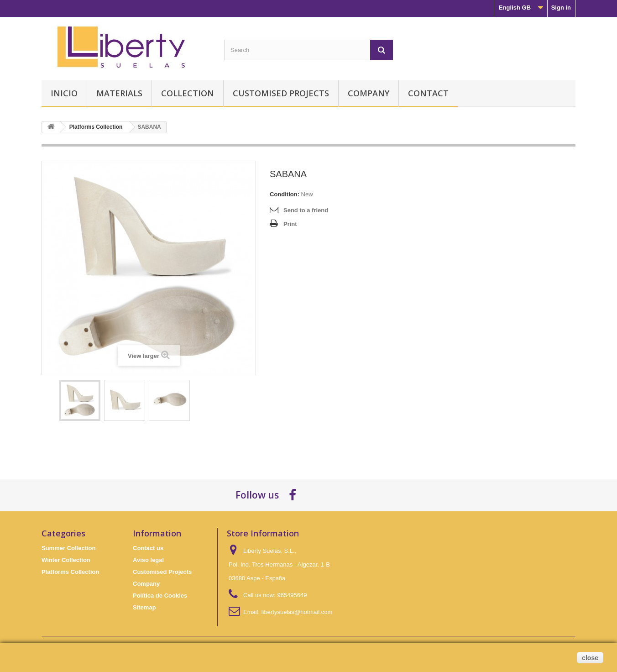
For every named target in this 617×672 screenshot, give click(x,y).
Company (369, 93)
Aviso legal (148, 560)
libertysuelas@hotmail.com (297, 612)
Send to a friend (306, 210)
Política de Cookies (160, 596)
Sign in (561, 8)
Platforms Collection (70, 572)
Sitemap (144, 607)
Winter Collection (66, 560)
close (590, 658)
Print (290, 224)
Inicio (64, 93)
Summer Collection (68, 548)
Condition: (285, 194)
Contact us (148, 548)
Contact (428, 93)
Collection (188, 93)
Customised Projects (281, 93)
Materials (119, 93)
